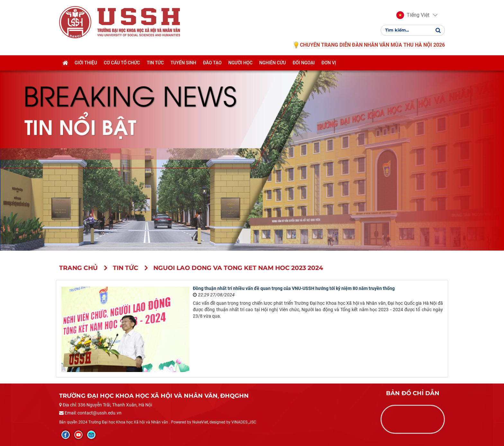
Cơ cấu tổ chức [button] (122, 63)
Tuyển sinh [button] (184, 63)
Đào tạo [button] (212, 63)
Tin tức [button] (155, 63)
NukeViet (200, 422)
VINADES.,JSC (244, 422)
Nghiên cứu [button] (273, 63)
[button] (413, 15)
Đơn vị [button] (329, 63)
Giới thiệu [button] (86, 63)
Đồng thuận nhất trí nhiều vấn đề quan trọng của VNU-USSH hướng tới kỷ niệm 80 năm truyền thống (294, 288)
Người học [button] (240, 63)
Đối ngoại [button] (304, 63)
